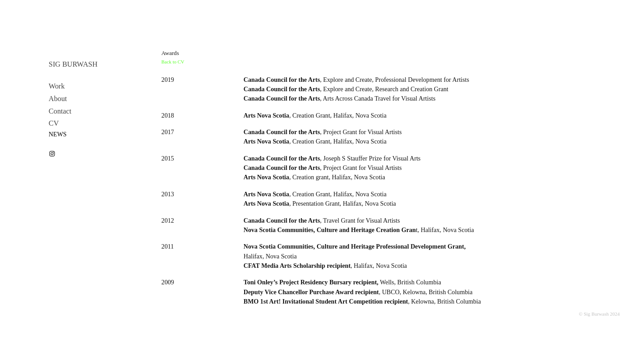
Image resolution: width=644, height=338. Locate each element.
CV (54, 123)
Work (57, 86)
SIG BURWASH (73, 64)
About (58, 99)
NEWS (58, 134)
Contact (60, 111)
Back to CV (173, 62)
